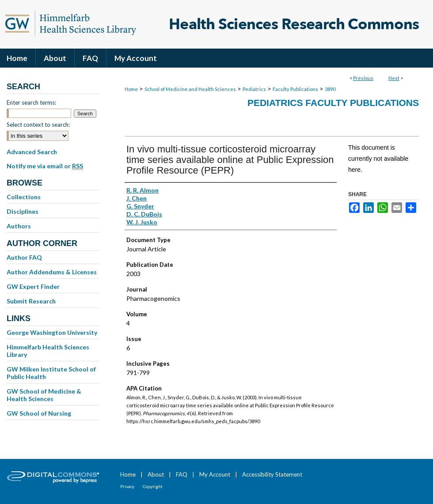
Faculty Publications (295, 89)
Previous (363, 78)
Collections (24, 197)
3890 (330, 89)
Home (131, 89)
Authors (19, 226)
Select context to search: (38, 125)
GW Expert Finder (33, 286)
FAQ (182, 474)
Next (394, 78)
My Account (215, 474)
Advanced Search (32, 152)
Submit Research (31, 301)
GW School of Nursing (39, 413)
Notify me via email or (45, 166)
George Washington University (52, 332)
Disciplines (23, 211)
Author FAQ (24, 257)
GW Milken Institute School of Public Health (51, 373)
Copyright (153, 486)
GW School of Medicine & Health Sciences (44, 395)
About (156, 474)
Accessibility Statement (272, 474)
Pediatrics (254, 89)
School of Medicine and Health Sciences (190, 89)
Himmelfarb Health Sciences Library (48, 351)
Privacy (127, 486)
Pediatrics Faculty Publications (333, 103)
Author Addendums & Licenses (52, 272)
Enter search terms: (31, 102)
